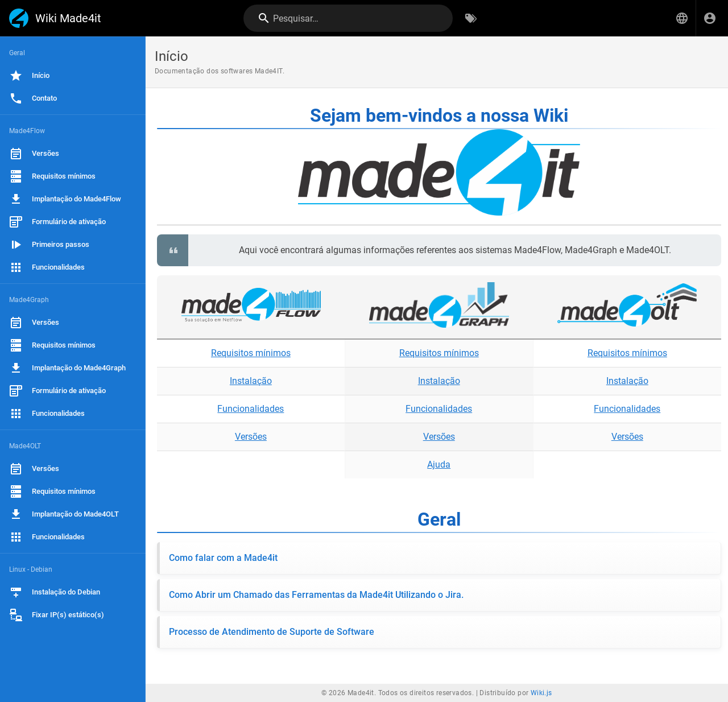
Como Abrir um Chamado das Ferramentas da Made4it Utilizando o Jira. (316, 595)
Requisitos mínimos (251, 353)
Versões (251, 437)
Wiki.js (541, 693)
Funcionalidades (251, 409)
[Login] (710, 18)
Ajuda (439, 464)
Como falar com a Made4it (223, 558)
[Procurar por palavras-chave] (471, 18)
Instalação (251, 381)
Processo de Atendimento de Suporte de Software (272, 632)
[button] (682, 18)
